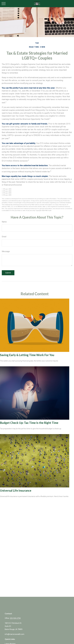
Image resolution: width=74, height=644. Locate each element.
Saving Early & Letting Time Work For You (27, 355)
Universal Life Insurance (16, 490)
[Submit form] (8, 273)
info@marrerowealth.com (15, 634)
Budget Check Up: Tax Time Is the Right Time (29, 423)
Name (4, 222)
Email (4, 237)
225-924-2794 (15, 618)
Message (6, 251)
